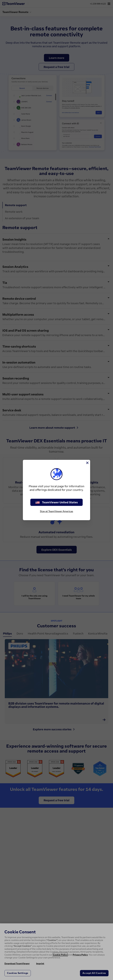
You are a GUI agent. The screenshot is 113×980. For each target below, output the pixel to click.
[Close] (87, 463)
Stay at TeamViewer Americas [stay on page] (56, 511)
